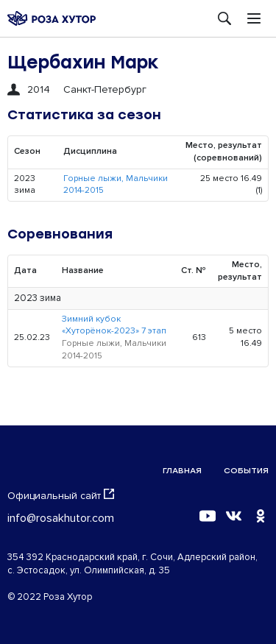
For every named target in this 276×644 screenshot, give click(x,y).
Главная (182, 471)
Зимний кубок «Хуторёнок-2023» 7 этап (114, 325)
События (246, 471)
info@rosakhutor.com (61, 518)
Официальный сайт (61, 495)
